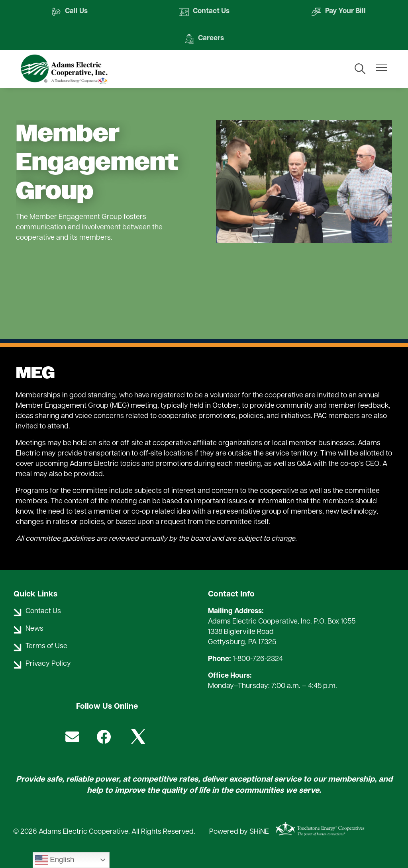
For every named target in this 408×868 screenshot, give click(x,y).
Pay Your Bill (338, 12)
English (55, 860)
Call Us (69, 12)
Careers (204, 39)
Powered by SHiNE (239, 832)
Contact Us (204, 12)
